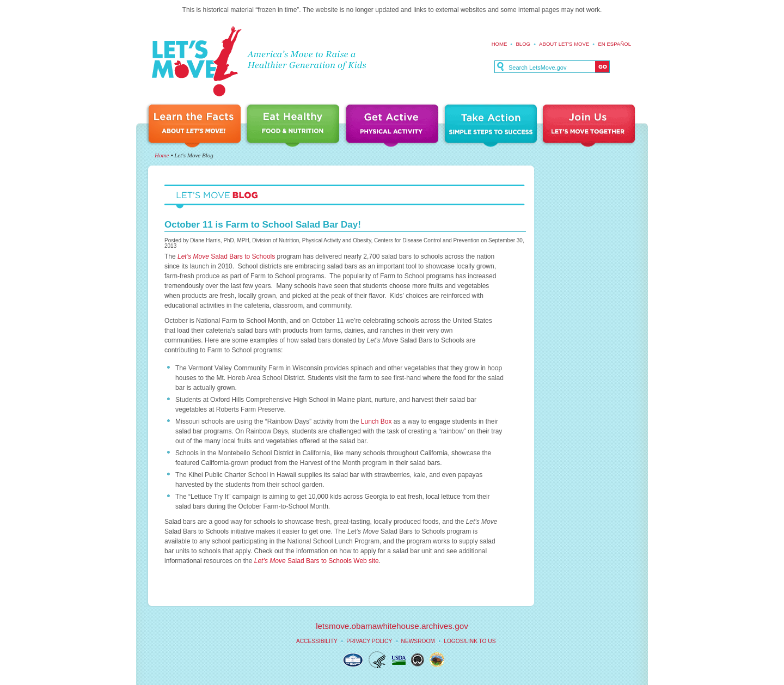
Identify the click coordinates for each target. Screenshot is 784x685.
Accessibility (317, 641)
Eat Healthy (295, 127)
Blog (523, 44)
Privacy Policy (369, 641)
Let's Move (196, 62)
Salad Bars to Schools (226, 256)
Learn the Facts (196, 127)
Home (500, 44)
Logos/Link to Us (470, 641)
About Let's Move (564, 44)
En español (614, 44)
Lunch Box (376, 421)
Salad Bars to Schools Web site (317, 561)
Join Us (590, 127)
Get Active (394, 127)
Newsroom (418, 641)
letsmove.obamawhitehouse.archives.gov (392, 626)
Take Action (492, 127)
